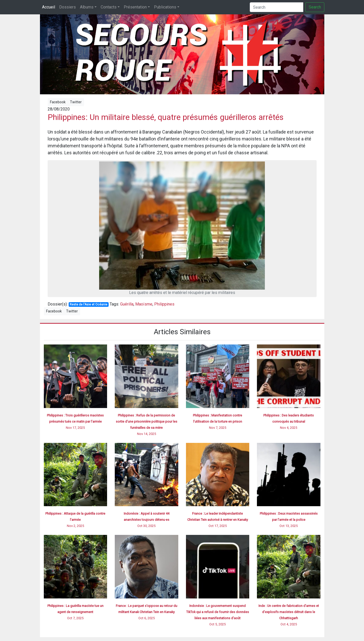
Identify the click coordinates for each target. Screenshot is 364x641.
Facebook (58, 102)
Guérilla (127, 304)
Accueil (49, 7)
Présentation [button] (135, 7)
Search (315, 7)
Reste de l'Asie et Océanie (89, 304)
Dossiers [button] (67, 7)
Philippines (164, 304)
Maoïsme (144, 304)
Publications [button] (165, 7)
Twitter (76, 102)
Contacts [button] (109, 7)
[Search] (277, 7)
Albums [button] (87, 7)
